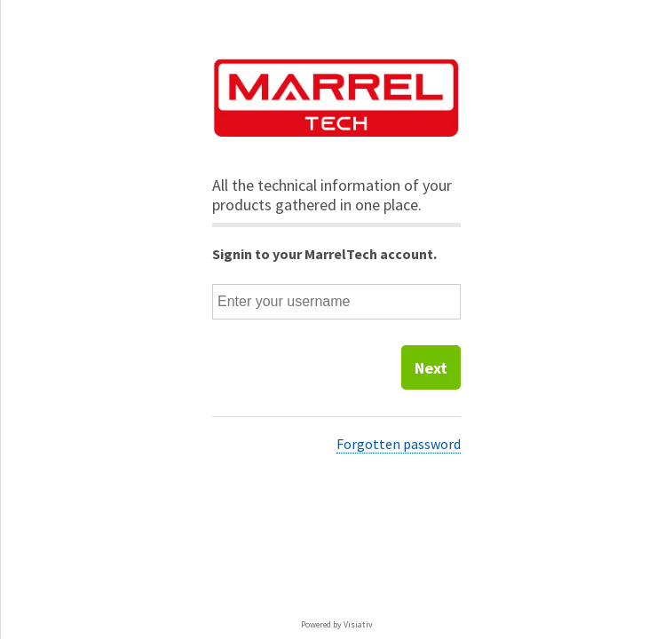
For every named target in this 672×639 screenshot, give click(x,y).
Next (431, 368)
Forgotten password (399, 444)
